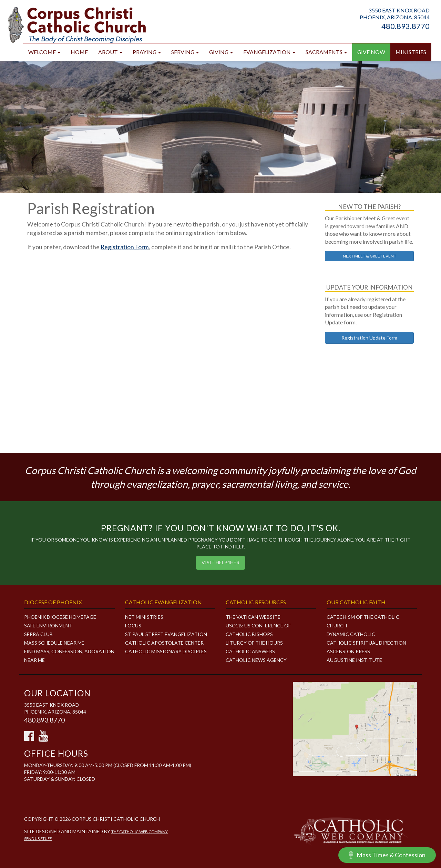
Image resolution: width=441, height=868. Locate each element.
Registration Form (125, 247)
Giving (221, 52)
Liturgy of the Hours (254, 643)
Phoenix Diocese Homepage (60, 617)
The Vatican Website (253, 617)
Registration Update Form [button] (369, 338)
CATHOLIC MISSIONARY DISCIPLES (166, 651)
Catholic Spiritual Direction (366, 643)
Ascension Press (348, 651)
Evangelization (269, 52)
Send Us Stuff (38, 839)
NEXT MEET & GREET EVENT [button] (370, 256)
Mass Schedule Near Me (54, 643)
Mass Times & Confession (387, 855)
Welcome (44, 52)
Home (79, 52)
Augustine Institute (354, 660)
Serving (185, 52)
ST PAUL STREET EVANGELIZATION (166, 634)
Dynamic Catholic (351, 634)
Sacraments (326, 52)
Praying (147, 52)
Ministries (411, 52)
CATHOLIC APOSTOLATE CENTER (164, 643)
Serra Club (38, 634)
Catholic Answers (250, 651)
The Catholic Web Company (140, 832)
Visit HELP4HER (220, 562)
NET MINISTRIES (144, 617)
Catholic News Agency (256, 660)
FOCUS (133, 625)
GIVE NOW (371, 52)
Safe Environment (48, 625)
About (110, 52)
